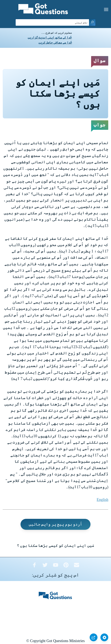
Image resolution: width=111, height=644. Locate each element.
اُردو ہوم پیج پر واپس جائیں (56, 524)
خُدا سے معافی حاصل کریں (55, 43)
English (102, 500)
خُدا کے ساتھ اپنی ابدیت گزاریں (50, 38)
